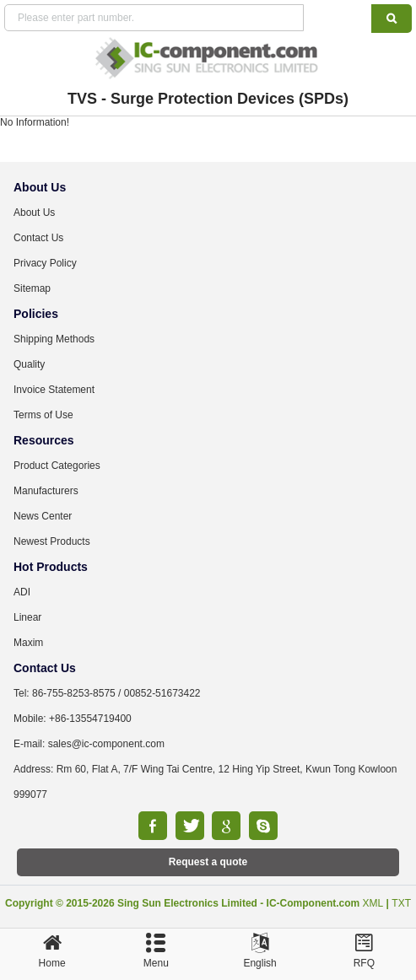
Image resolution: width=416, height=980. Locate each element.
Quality (29, 364)
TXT (401, 903)
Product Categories (57, 466)
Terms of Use (43, 415)
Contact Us (38, 238)
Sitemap (32, 288)
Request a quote (208, 862)
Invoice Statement (54, 390)
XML (373, 903)
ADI (22, 592)
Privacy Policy (45, 263)
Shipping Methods (54, 339)
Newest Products (52, 541)
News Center (43, 516)
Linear (27, 617)
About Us (34, 213)
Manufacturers (46, 491)
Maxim (28, 643)
